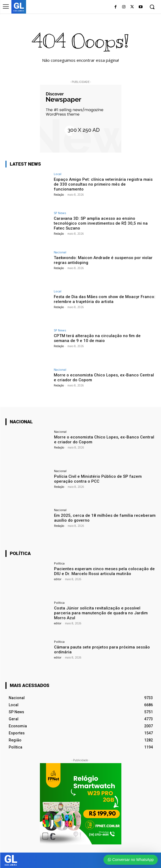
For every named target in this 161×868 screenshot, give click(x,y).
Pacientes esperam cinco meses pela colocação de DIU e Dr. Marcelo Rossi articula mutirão (104, 571)
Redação (59, 195)
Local (58, 174)
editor (58, 579)
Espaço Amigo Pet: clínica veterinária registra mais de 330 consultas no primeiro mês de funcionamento (103, 184)
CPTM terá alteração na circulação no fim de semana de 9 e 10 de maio (97, 338)
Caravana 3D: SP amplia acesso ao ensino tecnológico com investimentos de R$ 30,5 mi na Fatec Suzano (101, 223)
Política (59, 563)
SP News (60, 213)
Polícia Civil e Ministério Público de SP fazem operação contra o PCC (98, 479)
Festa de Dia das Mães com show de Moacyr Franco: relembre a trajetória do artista (105, 299)
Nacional (60, 252)
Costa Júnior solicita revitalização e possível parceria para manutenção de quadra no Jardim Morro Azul (101, 613)
